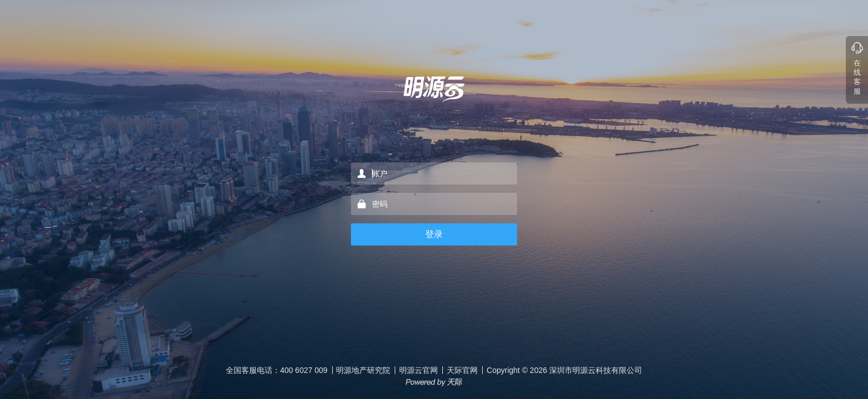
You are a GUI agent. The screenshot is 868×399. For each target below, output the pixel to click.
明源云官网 (418, 370)
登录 (434, 234)
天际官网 (462, 370)
